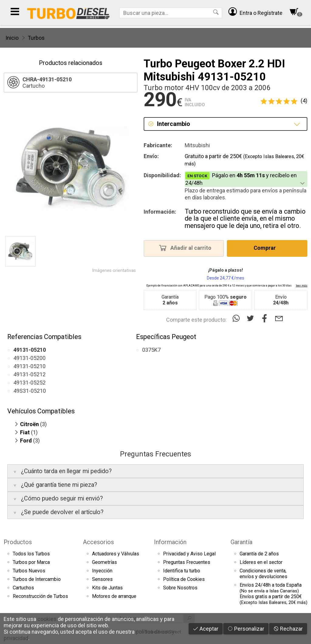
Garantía (241, 542)
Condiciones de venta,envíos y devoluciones (263, 574)
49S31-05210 (30, 391)
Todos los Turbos (31, 554)
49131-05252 (29, 383)
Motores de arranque (114, 596)
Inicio (12, 38)
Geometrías (104, 562)
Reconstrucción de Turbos (40, 596)
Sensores (102, 579)
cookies (47, 619)
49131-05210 (29, 366)
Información (170, 542)
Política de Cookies (184, 579)
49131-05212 (29, 374)
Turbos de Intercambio (37, 579)
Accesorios (98, 542)
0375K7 (151, 350)
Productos (18, 542)
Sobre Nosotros (180, 588)
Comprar (267, 248)
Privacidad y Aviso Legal (189, 554)
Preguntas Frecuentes (187, 562)
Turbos (36, 38)
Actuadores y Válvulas (116, 554)
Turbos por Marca (31, 562)
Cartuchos (23, 588)
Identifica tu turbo (182, 571)
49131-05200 (29, 358)
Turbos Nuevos (29, 571)
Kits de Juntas (107, 588)
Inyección (102, 571)
